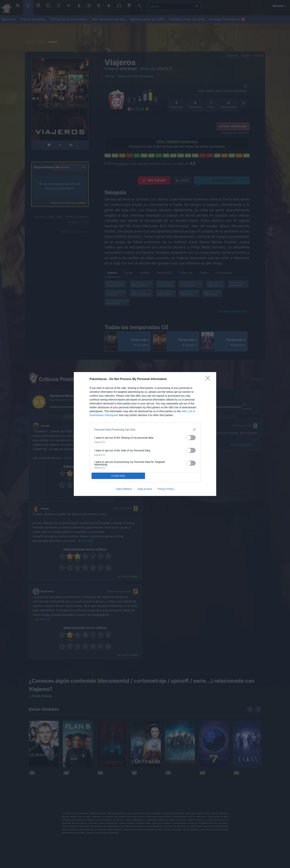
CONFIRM (118, 476)
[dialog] (145, 434)
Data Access (145, 489)
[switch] (191, 438)
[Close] (209, 379)
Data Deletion (124, 489)
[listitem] (145, 429)
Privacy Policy (166, 489)
